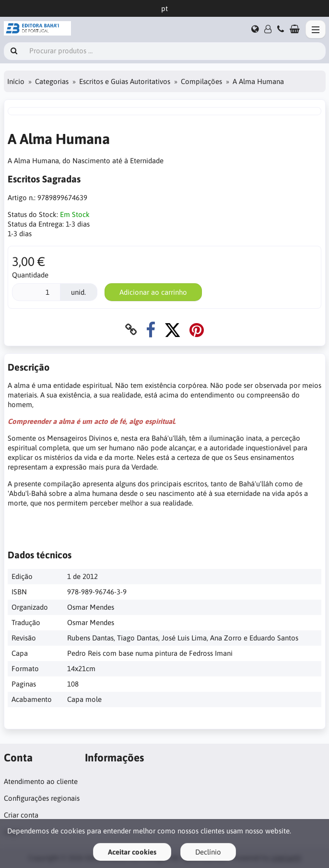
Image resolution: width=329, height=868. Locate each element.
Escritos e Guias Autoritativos (125, 81)
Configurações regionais (42, 798)
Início (16, 81)
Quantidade (30, 275)
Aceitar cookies (132, 852)
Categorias (52, 81)
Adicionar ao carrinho (153, 292)
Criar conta (21, 815)
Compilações (201, 81)
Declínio (208, 852)
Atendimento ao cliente (41, 781)
